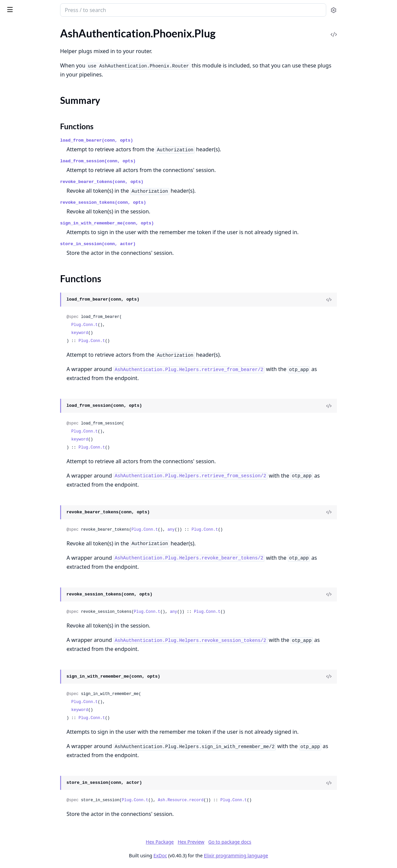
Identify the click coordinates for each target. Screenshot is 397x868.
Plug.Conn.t (145, 325)
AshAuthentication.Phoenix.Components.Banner (47, 187)
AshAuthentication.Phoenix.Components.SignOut (47, 368)
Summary (23, 135)
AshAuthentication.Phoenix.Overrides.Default (47, 413)
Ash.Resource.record (241, 800)
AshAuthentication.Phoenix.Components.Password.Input (47, 304)
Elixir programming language (286, 855)
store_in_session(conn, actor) (158, 244)
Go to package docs (280, 842)
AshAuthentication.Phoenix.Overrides (47, 395)
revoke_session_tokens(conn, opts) (163, 203)
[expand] (93, 51)
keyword (140, 333)
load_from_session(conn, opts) (158, 161)
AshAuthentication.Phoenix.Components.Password (47, 295)
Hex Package (210, 842)
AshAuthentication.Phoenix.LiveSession (47, 114)
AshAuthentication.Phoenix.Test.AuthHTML (47, 50)
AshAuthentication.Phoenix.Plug (42, 123)
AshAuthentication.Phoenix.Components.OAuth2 (47, 286)
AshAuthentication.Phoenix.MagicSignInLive (47, 386)
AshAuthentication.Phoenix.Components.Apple (47, 178)
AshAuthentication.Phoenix (37, 82)
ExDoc (211, 855)
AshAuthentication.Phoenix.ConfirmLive (47, 377)
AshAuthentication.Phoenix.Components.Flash (47, 223)
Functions (23, 143)
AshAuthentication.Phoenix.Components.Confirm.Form (47, 205)
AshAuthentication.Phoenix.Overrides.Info (47, 422)
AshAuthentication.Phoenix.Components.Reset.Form (47, 350)
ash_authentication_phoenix (44, 11)
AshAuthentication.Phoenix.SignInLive (47, 449)
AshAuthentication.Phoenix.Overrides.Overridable (47, 431)
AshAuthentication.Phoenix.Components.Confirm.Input (47, 214)
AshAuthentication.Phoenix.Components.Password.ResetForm (47, 322)
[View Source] (369, 300)
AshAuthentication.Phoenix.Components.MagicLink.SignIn (47, 277)
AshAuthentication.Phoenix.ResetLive (47, 440)
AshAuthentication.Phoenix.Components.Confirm (47, 196)
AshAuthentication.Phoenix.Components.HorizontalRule (47, 241)
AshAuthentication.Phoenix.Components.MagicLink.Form (47, 259)
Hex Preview (241, 842)
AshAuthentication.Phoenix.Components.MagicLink (47, 250)
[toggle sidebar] (91, 9)
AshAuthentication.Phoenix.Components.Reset (47, 340)
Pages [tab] (12, 35)
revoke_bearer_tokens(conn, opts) (162, 182)
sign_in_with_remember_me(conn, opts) (167, 223)
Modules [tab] (40, 35)
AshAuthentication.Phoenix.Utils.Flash (47, 481)
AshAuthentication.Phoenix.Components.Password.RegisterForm (47, 313)
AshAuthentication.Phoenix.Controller (47, 105)
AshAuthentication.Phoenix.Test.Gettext (47, 59)
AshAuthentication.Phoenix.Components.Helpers (47, 232)
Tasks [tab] (73, 35)
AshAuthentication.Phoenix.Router (45, 155)
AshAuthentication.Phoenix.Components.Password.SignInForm (47, 331)
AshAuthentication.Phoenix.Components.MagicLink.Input (47, 268)
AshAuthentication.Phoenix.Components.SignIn (47, 359)
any (231, 530)
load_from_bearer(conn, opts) (157, 140)
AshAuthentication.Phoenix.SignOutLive (47, 458)
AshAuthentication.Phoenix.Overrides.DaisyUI (47, 404)
